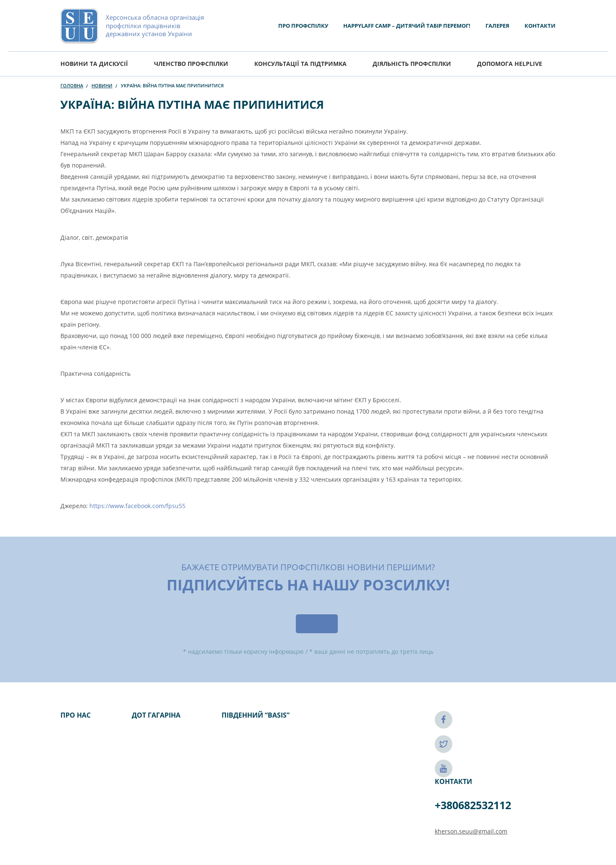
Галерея (497, 26)
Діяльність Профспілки (412, 64)
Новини (102, 85)
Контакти (540, 26)
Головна (72, 85)
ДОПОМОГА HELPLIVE (510, 64)
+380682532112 (473, 805)
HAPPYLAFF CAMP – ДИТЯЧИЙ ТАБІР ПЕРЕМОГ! (407, 26)
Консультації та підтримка (300, 64)
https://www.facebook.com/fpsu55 (137, 506)
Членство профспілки (191, 64)
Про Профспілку (303, 26)
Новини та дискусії (94, 64)
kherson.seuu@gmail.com (471, 831)
